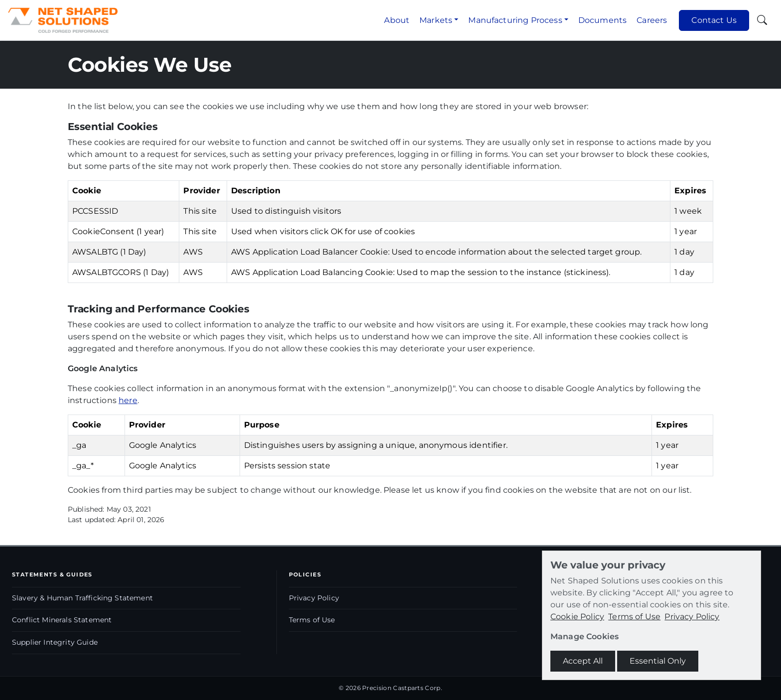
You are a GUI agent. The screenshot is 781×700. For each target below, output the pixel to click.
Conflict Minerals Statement (62, 620)
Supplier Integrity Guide (55, 642)
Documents (602, 20)
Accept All (583, 661)
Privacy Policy (314, 598)
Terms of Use (312, 620)
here (128, 400)
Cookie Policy (577, 617)
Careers (652, 20)
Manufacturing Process (515, 20)
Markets (436, 20)
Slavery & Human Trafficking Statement (82, 598)
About (397, 20)
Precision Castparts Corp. (402, 688)
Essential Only (658, 661)
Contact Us (714, 20)
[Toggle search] (762, 20)
